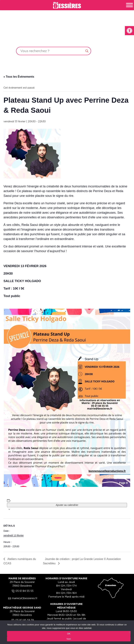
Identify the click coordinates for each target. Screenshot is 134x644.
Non (69, 639)
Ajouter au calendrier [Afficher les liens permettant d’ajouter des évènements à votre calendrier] (67, 505)
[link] (129, 31)
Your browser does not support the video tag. (67, 33)
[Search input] (52, 51)
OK (69, 634)
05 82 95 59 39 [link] (22, 620)
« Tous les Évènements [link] (19, 77)
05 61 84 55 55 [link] (22, 591)
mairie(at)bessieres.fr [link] (22, 598)
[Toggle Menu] (129, 5)
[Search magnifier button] (87, 51)
